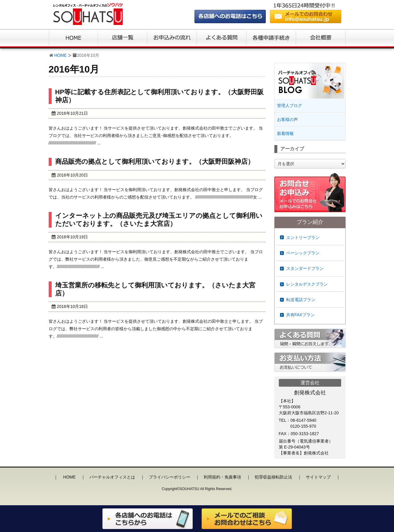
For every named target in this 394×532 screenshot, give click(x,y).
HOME (61, 55)
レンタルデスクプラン (307, 284)
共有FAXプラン (300, 315)
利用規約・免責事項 (222, 477)
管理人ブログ (289, 106)
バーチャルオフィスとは (112, 477)
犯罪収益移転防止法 (273, 477)
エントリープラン (303, 237)
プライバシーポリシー (170, 477)
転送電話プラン (301, 300)
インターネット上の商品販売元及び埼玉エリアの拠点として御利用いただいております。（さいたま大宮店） (159, 219)
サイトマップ (318, 477)
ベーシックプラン (303, 253)
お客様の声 (287, 119)
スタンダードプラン (305, 268)
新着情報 (285, 133)
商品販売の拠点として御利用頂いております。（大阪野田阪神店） (155, 162)
